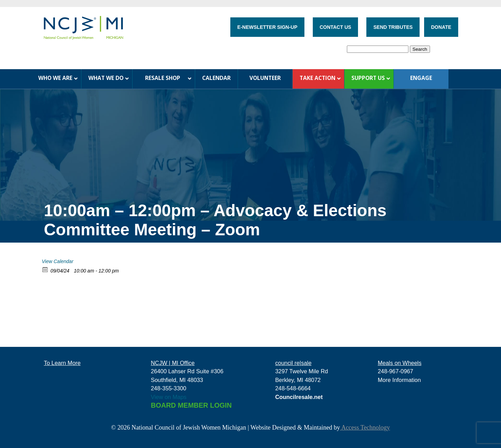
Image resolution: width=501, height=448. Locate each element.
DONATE (441, 27)
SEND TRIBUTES (393, 27)
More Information (399, 380)
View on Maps (169, 397)
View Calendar (58, 261)
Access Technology (365, 427)
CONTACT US (336, 27)
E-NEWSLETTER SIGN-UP (267, 27)
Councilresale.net (299, 397)
